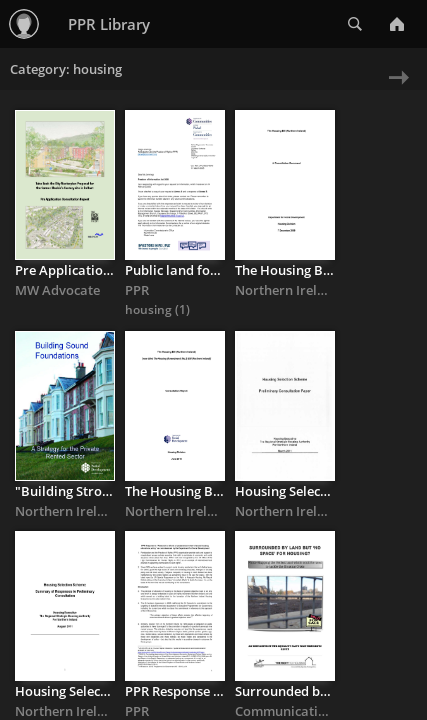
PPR (137, 290)
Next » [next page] (394, 90)
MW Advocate (57, 290)
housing (150, 309)
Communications (287, 711)
